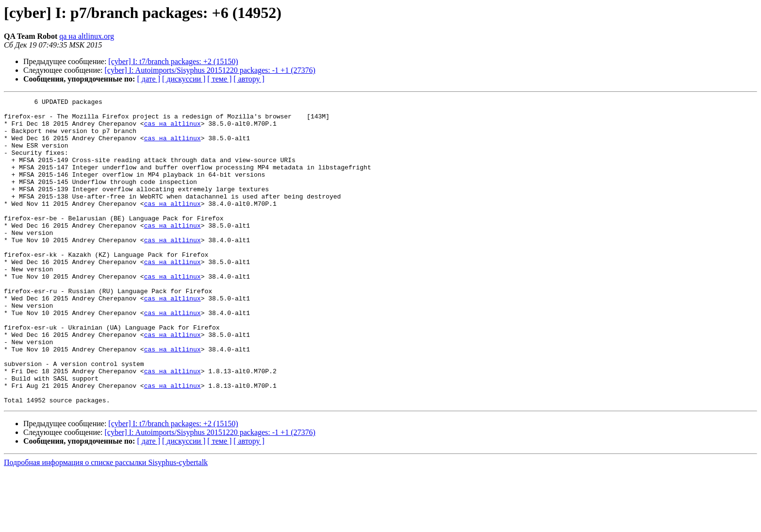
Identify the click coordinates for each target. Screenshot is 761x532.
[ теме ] (219, 79)
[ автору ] (249, 79)
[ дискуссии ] (184, 79)
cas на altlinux (173, 129)
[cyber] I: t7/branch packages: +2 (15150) (173, 61)
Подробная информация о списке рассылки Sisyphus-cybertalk (106, 524)
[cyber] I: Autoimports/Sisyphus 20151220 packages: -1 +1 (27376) (210, 70)
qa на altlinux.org (87, 36)
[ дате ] (149, 79)
